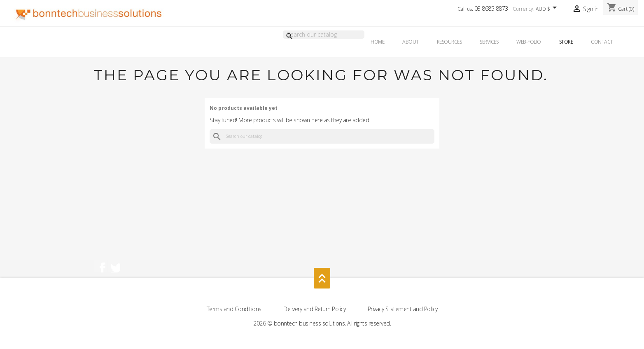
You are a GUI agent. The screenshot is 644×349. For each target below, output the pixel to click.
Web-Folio (529, 42)
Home (377, 42)
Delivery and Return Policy (315, 309)
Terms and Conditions (235, 309)
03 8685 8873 (491, 8)
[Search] (324, 35)
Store (566, 42)
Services (489, 42)
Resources (449, 42)
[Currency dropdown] (548, 9)
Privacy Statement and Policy (403, 309)
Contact (602, 42)
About (411, 42)
